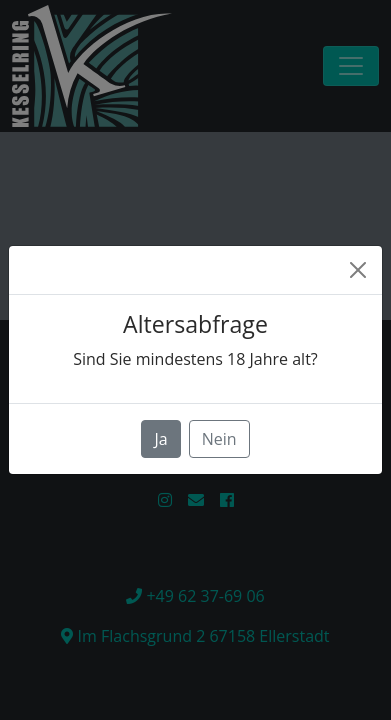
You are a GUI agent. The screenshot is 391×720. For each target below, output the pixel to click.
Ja (160, 439)
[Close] (358, 270)
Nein (219, 439)
